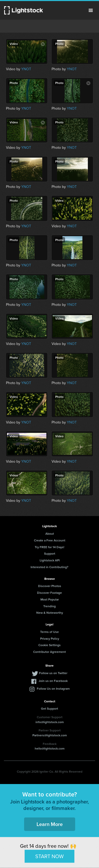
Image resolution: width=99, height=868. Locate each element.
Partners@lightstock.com (50, 735)
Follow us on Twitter (53, 673)
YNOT (26, 69)
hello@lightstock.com (50, 748)
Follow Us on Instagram (53, 689)
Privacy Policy (50, 638)
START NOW (50, 856)
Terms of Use (50, 632)
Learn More (50, 824)
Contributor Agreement (50, 652)
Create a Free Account (50, 540)
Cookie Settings (50, 645)
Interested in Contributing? (50, 567)
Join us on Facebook (53, 681)
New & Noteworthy (50, 613)
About (50, 534)
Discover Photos (50, 586)
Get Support (50, 708)
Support (50, 553)
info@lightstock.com (50, 722)
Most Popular (50, 599)
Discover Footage (50, 593)
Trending (50, 606)
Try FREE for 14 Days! (50, 547)
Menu (91, 10)
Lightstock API (50, 560)
